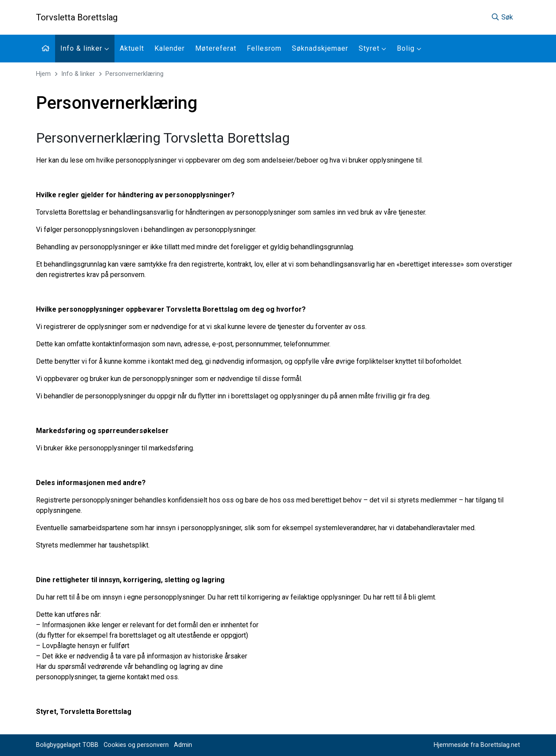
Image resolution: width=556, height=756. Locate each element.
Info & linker (85, 48)
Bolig (409, 48)
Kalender (170, 48)
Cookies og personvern (136, 745)
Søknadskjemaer (320, 48)
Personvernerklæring (134, 74)
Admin (183, 745)
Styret (373, 48)
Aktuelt (132, 48)
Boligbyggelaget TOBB (67, 745)
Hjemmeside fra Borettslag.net (477, 745)
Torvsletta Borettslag (77, 17)
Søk (502, 17)
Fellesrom (264, 48)
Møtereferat (216, 48)
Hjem (43, 74)
